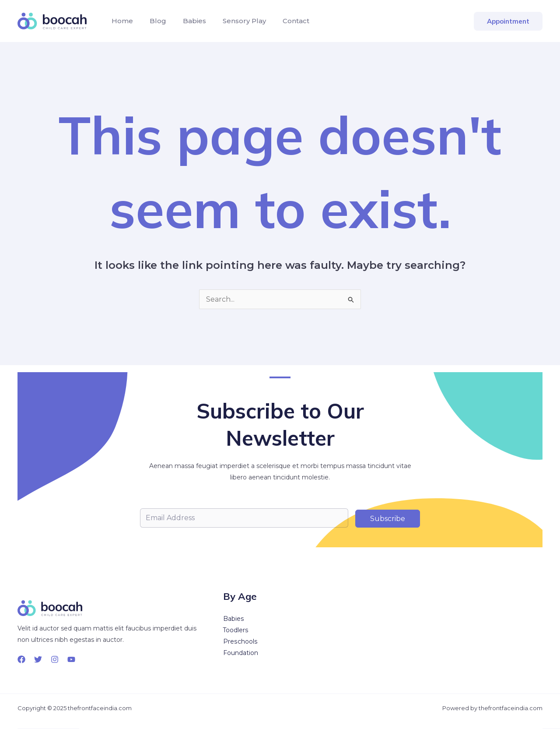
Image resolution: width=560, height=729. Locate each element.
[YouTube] (71, 659)
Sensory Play (235, 21)
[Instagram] (55, 659)
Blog (154, 21)
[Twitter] (38, 659)
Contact (284, 21)
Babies (188, 21)
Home (121, 21)
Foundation (241, 653)
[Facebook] (21, 659)
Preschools (240, 642)
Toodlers (236, 630)
